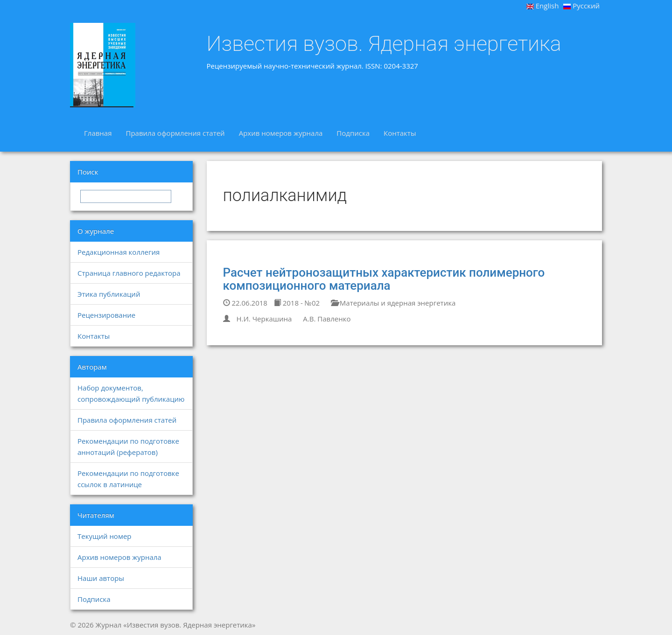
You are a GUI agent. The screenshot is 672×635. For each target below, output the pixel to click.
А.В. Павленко (327, 319)
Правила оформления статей (175, 133)
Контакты (400, 133)
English (543, 6)
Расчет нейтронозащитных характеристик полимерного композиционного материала (384, 279)
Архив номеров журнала (281, 133)
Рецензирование (106, 315)
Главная (98, 133)
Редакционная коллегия (119, 252)
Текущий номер (105, 536)
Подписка (353, 133)
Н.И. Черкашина (264, 319)
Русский (581, 6)
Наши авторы (101, 578)
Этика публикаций (109, 294)
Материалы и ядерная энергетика (393, 303)
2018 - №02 (297, 303)
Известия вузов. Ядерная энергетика (384, 44)
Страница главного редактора (129, 273)
